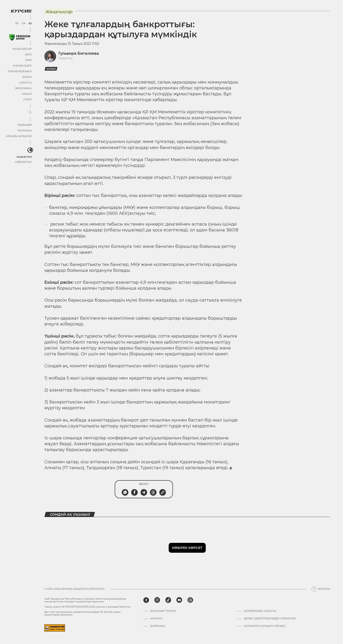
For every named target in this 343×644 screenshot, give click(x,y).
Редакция (25, 125)
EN (24, 23)
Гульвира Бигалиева (79, 53)
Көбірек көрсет (187, 548)
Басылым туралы (163, 611)
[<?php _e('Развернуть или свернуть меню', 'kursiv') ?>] (30, 150)
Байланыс (158, 626)
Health (27, 94)
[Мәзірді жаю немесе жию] (30, 112)
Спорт (27, 100)
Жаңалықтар (22, 49)
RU (17, 23)
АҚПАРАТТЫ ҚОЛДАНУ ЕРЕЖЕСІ (265, 626)
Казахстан (24, 157)
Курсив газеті (22, 66)
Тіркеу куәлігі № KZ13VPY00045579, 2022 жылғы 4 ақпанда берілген (87, 607)
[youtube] (179, 600)
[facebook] (146, 600)
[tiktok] (168, 600)
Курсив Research (20, 71)
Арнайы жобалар (19, 136)
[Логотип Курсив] (21, 11)
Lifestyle (25, 83)
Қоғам (27, 77)
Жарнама (25, 131)
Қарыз (51, 69)
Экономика (23, 88)
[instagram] (157, 600)
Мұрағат (156, 619)
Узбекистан (23, 162)
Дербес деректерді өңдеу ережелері (270, 619)
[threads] (190, 600)
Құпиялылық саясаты (260, 611)
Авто (28, 55)
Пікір (28, 60)
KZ (30, 23)
